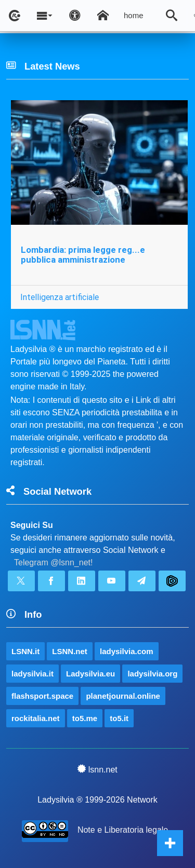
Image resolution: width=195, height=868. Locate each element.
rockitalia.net (36, 718)
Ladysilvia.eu (90, 674)
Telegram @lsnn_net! (53, 562)
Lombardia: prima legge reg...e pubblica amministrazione (83, 255)
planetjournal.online (123, 696)
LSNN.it (25, 651)
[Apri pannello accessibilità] (75, 16)
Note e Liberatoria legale (123, 830)
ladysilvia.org (152, 674)
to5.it (119, 718)
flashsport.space (42, 696)
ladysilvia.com (127, 651)
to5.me (85, 718)
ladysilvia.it (32, 674)
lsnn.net (97, 769)
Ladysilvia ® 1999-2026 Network (97, 800)
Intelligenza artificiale (60, 297)
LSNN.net (70, 651)
